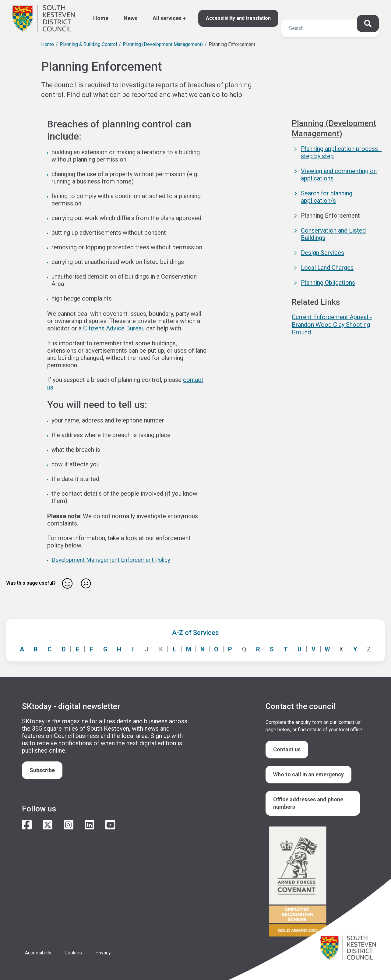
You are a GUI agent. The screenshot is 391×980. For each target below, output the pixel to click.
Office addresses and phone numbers (308, 802)
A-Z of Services (195, 632)
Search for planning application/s (327, 197)
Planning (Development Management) (163, 44)
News (130, 18)
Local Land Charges (327, 267)
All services (167, 18)
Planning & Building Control (88, 44)
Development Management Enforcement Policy (111, 559)
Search (19, 14)
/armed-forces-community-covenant (314, 881)
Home (101, 18)
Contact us (287, 748)
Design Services (322, 252)
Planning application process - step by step (341, 152)
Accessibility (39, 952)
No (86, 583)
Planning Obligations (328, 282)
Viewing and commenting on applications (339, 174)
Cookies (75, 952)
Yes (67, 583)
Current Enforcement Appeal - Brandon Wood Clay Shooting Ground (332, 324)
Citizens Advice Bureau (114, 328)
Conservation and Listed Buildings (333, 234)
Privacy (105, 952)
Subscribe (42, 769)
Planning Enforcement (330, 215)
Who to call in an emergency (308, 773)
